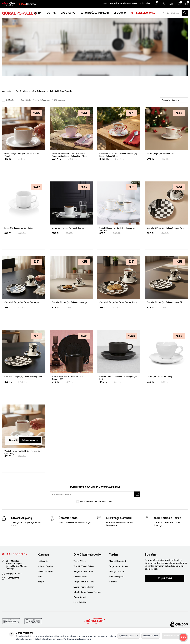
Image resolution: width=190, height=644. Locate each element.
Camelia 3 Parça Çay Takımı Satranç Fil (164, 302)
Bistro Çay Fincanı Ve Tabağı (160, 377)
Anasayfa (7, 91)
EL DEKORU (120, 13)
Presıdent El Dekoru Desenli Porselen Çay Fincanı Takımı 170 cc (118, 155)
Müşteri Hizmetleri (117, 561)
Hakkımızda (43, 561)
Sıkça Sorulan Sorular (119, 566)
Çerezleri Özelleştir (129, 636)
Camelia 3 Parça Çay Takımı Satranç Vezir (23, 377)
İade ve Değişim (116, 577)
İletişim (41, 582)
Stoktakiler (8, 100)
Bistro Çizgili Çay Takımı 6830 (160, 154)
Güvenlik (113, 582)
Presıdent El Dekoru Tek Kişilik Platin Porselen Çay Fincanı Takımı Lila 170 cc (69, 155)
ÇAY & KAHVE (68, 13)
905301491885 (13, 578)
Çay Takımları (39, 91)
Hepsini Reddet (151, 636)
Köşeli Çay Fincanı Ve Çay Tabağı (19, 228)
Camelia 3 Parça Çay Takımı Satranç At (22, 302)
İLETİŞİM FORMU (165, 578)
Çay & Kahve (22, 91)
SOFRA (37, 13)
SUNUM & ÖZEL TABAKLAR (95, 13)
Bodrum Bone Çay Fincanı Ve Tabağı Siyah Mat (118, 378)
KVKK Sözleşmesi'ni (87, 501)
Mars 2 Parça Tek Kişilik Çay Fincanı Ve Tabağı (22, 155)
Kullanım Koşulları (45, 566)
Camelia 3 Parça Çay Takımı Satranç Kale (165, 228)
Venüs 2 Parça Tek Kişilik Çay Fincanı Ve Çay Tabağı (22, 452)
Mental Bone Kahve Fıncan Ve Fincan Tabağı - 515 (68, 378)
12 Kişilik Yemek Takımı (84, 566)
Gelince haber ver (30, 440)
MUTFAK (51, 13)
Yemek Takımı (80, 561)
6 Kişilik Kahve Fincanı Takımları (87, 592)
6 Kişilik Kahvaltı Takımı (84, 582)
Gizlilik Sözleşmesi (46, 571)
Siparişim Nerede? (117, 571)
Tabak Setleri (80, 597)
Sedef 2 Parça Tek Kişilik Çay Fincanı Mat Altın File (118, 229)
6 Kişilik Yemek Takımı (83, 571)
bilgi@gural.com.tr (14, 573)
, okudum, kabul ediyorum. (95, 502)
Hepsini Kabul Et (171, 636)
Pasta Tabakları (80, 602)
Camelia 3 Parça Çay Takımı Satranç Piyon (118, 302)
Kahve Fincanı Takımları (84, 587)
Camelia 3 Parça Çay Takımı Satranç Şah (70, 302)
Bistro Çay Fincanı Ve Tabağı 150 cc (68, 228)
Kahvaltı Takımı (80, 577)
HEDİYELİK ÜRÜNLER (145, 13)
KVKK (40, 577)
